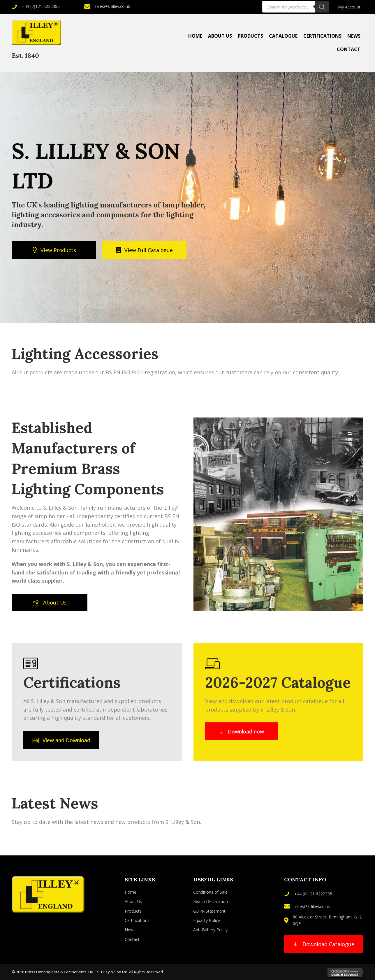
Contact (132, 939)
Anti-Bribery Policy (210, 930)
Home (131, 892)
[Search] (322, 7)
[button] (50, 602)
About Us (133, 901)
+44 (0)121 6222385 (41, 6)
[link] (349, 7)
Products (133, 911)
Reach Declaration (211, 901)
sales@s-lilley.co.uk (112, 6)
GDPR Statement (209, 911)
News (130, 930)
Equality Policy (207, 920)
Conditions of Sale (210, 892)
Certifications (137, 920)
